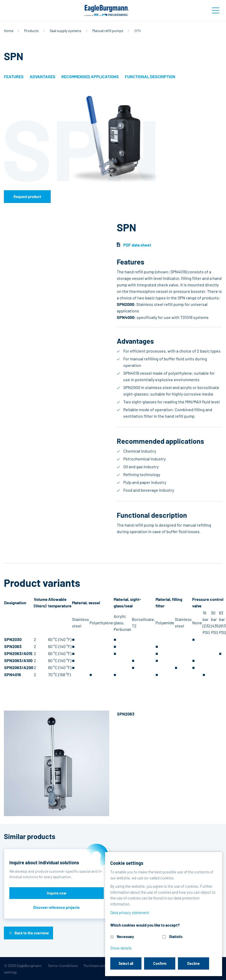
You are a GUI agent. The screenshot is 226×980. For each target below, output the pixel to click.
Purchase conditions (100, 966)
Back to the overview (32, 933)
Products (31, 31)
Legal (170, 966)
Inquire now (57, 893)
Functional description (150, 76)
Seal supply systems (66, 31)
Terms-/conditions (63, 966)
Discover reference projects (56, 907)
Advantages (43, 76)
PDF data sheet (137, 245)
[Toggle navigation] (216, 10)
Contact (186, 966)
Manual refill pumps (108, 31)
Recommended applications (90, 76)
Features (14, 76)
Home (9, 31)
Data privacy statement (141, 966)
